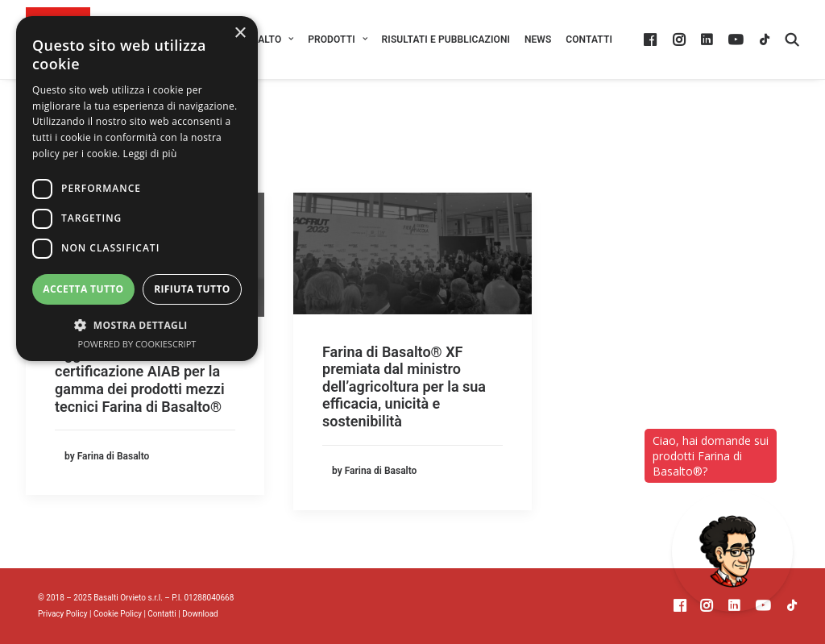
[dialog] (137, 189)
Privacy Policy (63, 614)
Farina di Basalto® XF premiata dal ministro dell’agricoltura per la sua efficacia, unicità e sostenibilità (404, 386)
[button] (652, 39)
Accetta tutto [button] (83, 289)
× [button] (240, 33)
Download (200, 614)
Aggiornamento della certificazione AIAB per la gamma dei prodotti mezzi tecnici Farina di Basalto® (140, 380)
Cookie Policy (118, 614)
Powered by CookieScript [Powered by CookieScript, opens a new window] (137, 344)
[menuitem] (338, 39)
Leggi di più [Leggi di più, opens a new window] (150, 154)
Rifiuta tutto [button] (192, 289)
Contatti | (165, 614)
